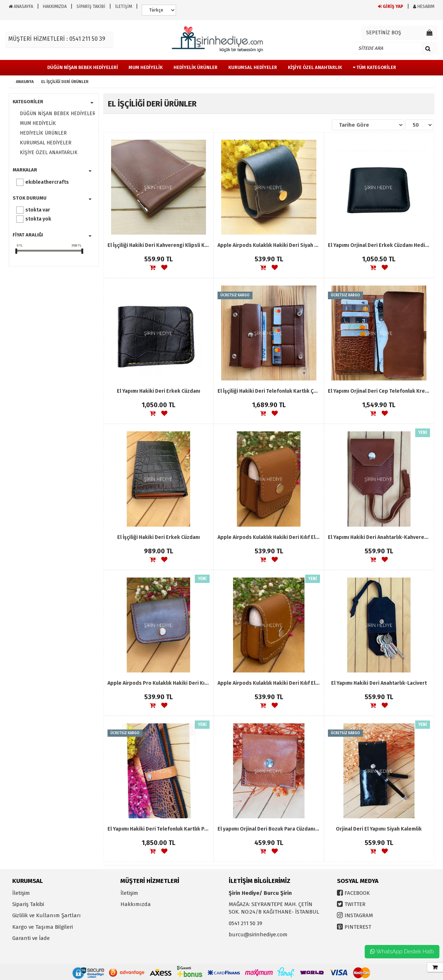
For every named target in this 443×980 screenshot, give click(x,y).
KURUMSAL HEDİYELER (46, 143)
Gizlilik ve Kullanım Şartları (47, 915)
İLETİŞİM (124, 6)
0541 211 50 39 (245, 923)
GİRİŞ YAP (391, 6)
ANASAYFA (21, 6)
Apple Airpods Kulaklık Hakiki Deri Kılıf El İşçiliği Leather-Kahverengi (269, 683)
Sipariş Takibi (28, 904)
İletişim (21, 893)
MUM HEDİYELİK (38, 123)
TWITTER (355, 904)
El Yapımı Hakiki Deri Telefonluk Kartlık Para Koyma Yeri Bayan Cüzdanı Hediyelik (159, 829)
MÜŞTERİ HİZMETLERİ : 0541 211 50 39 (57, 39)
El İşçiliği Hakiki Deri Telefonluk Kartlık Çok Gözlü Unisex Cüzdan (269, 391)
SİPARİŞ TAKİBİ (91, 6)
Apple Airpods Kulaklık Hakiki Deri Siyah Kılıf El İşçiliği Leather (269, 245)
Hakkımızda (136, 904)
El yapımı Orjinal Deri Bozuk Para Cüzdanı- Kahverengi (269, 829)
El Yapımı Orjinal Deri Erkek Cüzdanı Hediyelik (379, 245)
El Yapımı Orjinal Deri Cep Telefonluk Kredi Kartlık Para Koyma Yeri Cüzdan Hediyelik (379, 391)
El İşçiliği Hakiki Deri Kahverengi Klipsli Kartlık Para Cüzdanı (159, 245)
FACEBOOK (357, 893)
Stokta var (38, 210)
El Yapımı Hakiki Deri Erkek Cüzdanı (159, 391)
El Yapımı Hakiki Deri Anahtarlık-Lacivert (379, 683)
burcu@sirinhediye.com (258, 935)
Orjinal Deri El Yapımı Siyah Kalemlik (379, 829)
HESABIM (424, 6)
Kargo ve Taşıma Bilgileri (43, 927)
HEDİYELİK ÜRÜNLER (43, 133)
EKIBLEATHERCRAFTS (47, 182)
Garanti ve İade (31, 938)
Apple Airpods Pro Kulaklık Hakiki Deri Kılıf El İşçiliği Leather (159, 683)
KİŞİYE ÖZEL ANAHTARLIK (49, 153)
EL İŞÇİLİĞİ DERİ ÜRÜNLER (65, 82)
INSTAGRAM (359, 915)
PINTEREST (358, 927)
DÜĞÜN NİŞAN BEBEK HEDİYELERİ (56, 114)
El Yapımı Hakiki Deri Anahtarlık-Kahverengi (379, 537)
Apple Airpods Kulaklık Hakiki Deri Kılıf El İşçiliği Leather (269, 537)
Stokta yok (38, 219)
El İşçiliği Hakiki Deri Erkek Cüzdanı (159, 537)
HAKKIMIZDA (55, 6)
